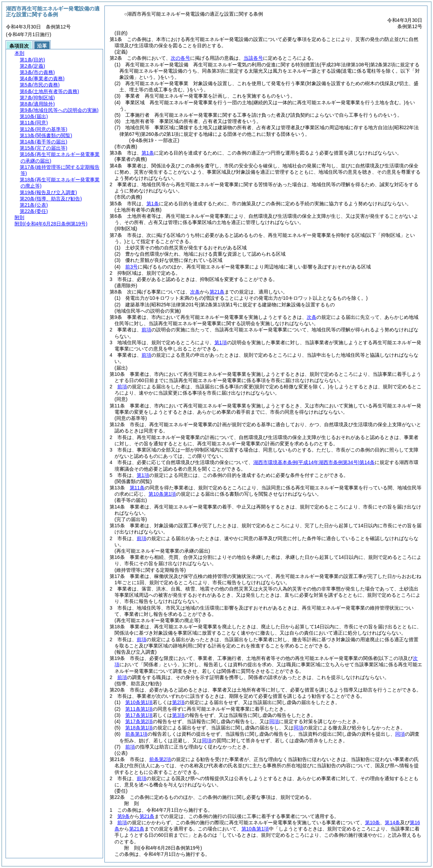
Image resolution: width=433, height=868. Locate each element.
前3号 (131, 267)
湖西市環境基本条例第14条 (314, 462)
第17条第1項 (139, 715)
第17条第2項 (139, 721)
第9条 (124, 816)
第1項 (221, 342)
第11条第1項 (139, 709)
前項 (146, 330)
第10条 (373, 822)
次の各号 (180, 58)
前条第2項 (160, 759)
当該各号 (253, 58)
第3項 (178, 715)
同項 (274, 721)
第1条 (148, 153)
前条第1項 (136, 734)
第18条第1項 (139, 728)
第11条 (137, 488)
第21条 (217, 292)
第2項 (178, 702)
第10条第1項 (162, 494)
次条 (195, 292)
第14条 (392, 822)
